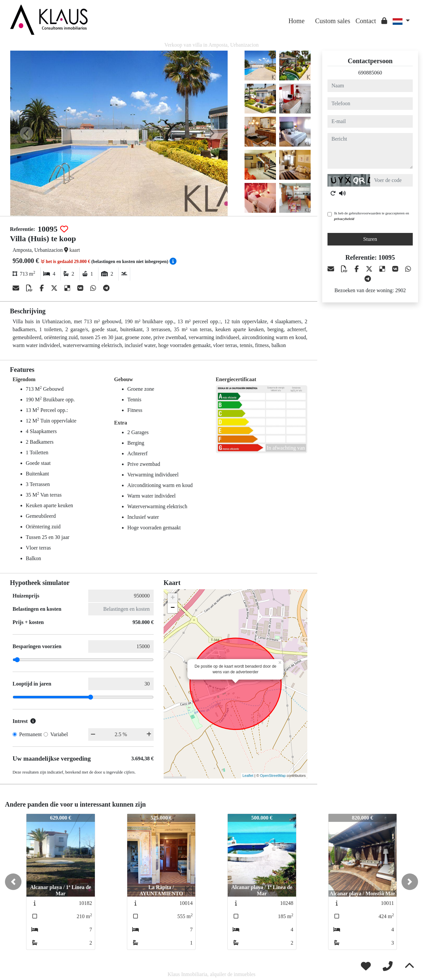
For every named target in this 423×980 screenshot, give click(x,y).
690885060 (370, 73)
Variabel (59, 734)
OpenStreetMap (273, 776)
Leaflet (248, 776)
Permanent (30, 734)
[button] (13, 882)
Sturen (370, 239)
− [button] (173, 608)
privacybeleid (344, 219)
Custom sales (333, 21)
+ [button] (173, 598)
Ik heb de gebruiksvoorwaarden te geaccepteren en (372, 216)
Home (297, 21)
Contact (366, 21)
